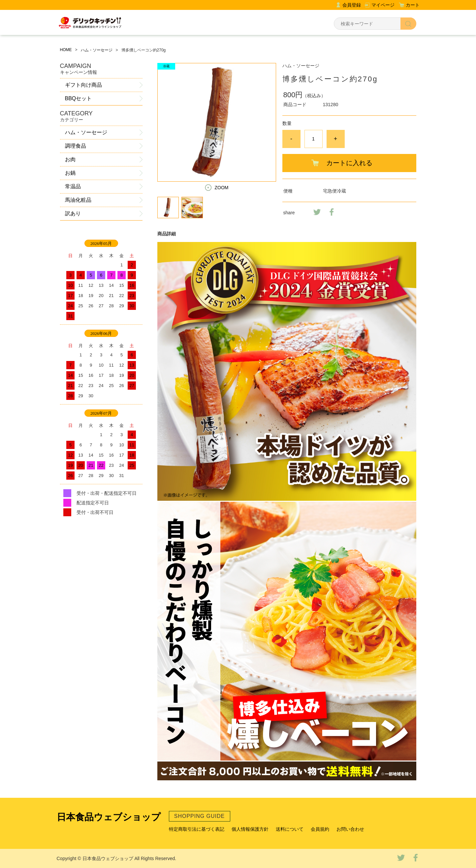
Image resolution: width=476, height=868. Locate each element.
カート (413, 5)
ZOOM (222, 188)
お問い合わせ (350, 829)
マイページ (383, 5)
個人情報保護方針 (250, 829)
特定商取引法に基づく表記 (197, 829)
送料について (290, 829)
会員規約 (320, 829)
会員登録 (352, 5)
